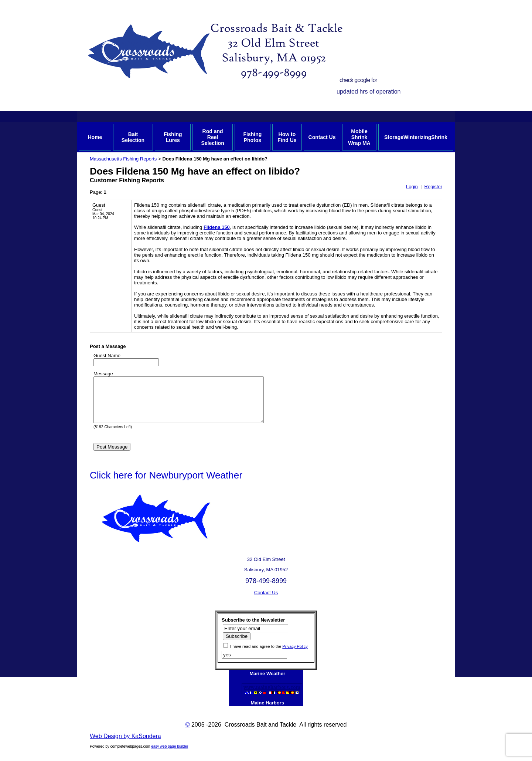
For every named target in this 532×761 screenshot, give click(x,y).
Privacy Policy (295, 655)
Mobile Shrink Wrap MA (359, 137)
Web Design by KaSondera (125, 745)
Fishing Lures (173, 137)
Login (412, 187)
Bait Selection (133, 137)
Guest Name (107, 356)
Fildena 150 (217, 227)
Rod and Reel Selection (212, 137)
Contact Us (322, 137)
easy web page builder (170, 755)
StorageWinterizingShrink (416, 137)
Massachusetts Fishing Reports (123, 159)
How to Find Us (287, 137)
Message (103, 374)
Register (433, 187)
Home (95, 137)
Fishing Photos (252, 137)
